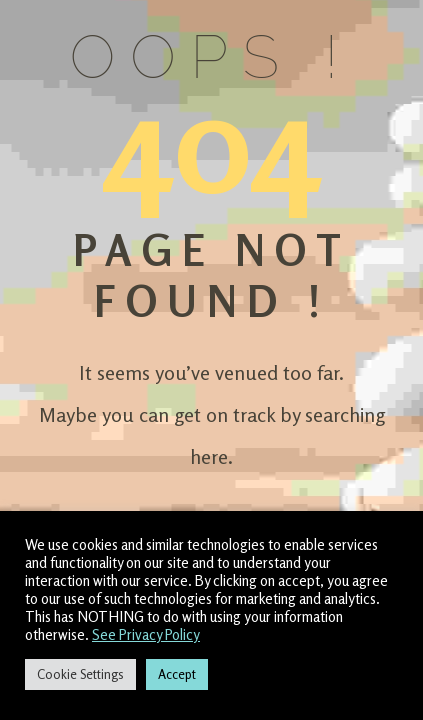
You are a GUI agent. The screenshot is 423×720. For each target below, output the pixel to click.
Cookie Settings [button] (80, 674)
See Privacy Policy (146, 634)
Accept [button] (177, 674)
